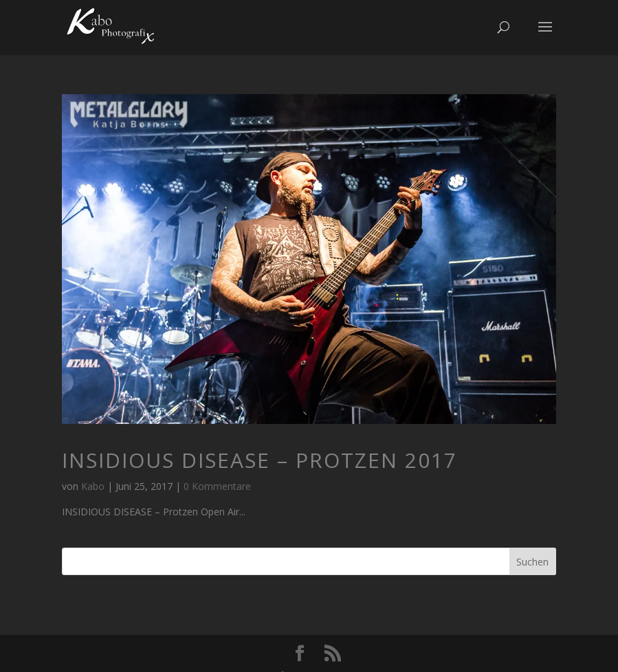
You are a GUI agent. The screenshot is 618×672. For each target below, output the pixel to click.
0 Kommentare (217, 486)
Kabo (93, 486)
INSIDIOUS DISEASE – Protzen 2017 (260, 460)
